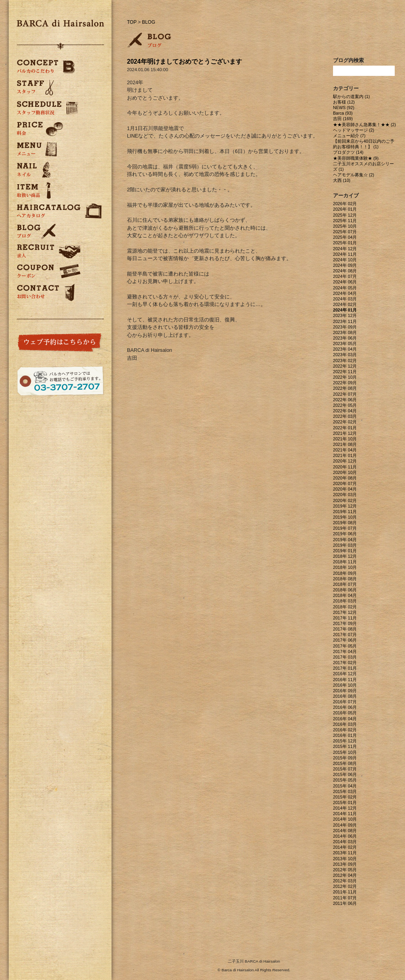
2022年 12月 (345, 366)
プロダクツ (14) (348, 152)
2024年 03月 (345, 299)
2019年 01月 (345, 551)
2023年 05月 (345, 344)
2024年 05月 (345, 288)
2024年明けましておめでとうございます (185, 61)
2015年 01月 (345, 803)
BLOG (149, 22)
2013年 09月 (345, 864)
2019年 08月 (345, 523)
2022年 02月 (345, 422)
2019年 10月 (345, 517)
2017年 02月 (345, 663)
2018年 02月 (345, 607)
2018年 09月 (345, 573)
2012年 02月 (345, 886)
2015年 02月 (345, 797)
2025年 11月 (345, 221)
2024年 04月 (345, 293)
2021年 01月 (345, 455)
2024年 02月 (345, 304)
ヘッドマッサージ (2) (354, 130)
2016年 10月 (345, 685)
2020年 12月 (345, 461)
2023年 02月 (345, 361)
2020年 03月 (345, 495)
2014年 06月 (345, 836)
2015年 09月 (345, 758)
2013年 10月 (345, 859)
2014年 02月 (345, 847)
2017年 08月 (345, 629)
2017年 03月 (345, 657)
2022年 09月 (345, 383)
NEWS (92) (344, 108)
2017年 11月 (345, 618)
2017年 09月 (345, 623)
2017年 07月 (345, 634)
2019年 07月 (345, 528)
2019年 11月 (345, 512)
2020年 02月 (345, 500)
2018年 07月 (345, 584)
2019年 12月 (345, 506)
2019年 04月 (345, 540)
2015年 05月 (345, 780)
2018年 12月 (345, 556)
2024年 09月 (345, 265)
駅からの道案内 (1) (351, 96)
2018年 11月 (345, 562)
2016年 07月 (345, 702)
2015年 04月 (345, 786)
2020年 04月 (345, 489)
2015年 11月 (345, 746)
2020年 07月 (345, 483)
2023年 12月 (345, 315)
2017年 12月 (345, 612)
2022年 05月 (345, 405)
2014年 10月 (345, 819)
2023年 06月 (345, 338)
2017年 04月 (345, 651)
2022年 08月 (345, 388)
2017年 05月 (345, 646)
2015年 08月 (345, 763)
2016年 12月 (345, 674)
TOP (132, 22)
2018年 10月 (345, 567)
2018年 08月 (345, 579)
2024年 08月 (345, 271)
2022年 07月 (345, 394)
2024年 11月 (345, 254)
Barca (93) (343, 113)
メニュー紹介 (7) (349, 136)
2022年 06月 (345, 400)
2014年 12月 (345, 808)
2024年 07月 (345, 276)
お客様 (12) (344, 102)
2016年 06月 (345, 707)
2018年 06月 (345, 590)
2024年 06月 (345, 282)
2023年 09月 (345, 327)
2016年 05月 (345, 713)
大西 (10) (342, 180)
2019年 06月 (345, 534)
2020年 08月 (345, 478)
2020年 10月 (345, 472)
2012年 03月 (345, 881)
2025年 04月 (345, 237)
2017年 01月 (345, 668)
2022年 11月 (345, 372)
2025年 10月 (345, 226)
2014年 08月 (345, 831)
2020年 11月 (345, 467)
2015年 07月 (345, 769)
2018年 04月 (345, 595)
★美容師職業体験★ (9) (356, 158)
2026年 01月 (345, 209)
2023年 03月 (345, 355)
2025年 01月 (345, 243)
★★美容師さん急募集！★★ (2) (364, 125)
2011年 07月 (345, 898)
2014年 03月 (345, 842)
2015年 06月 (345, 774)
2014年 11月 (345, 814)
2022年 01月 (345, 428)
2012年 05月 (345, 870)
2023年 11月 (345, 321)
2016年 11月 (345, 680)
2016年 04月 (345, 719)
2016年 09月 (345, 691)
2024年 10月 (345, 260)
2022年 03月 (345, 416)
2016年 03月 (345, 724)
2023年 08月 (345, 332)
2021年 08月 (345, 444)
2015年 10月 (345, 752)
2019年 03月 (345, 545)
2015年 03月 (345, 791)
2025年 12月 (345, 215)
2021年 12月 (345, 433)
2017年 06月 (345, 640)
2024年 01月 (345, 310)
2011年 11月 (345, 892)
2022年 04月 (345, 411)
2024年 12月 (345, 249)
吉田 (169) (343, 119)
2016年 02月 (345, 730)
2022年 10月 (345, 377)
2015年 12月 (345, 741)
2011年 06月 (345, 903)
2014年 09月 (345, 825)
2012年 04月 (345, 875)
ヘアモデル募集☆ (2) (354, 175)
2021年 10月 (345, 439)
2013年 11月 (345, 853)
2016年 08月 (345, 696)
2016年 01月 (345, 735)
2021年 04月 (345, 450)
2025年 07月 (345, 232)
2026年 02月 (345, 204)
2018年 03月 (345, 601)
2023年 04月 (345, 349)
